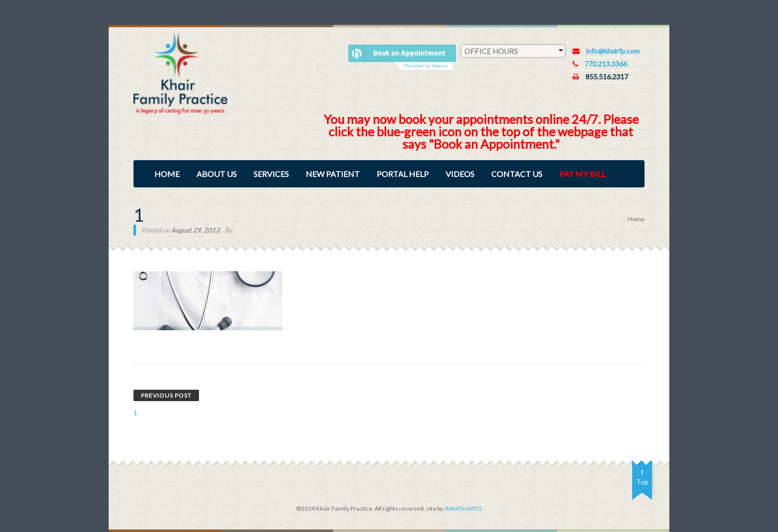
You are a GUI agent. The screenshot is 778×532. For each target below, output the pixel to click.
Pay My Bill (582, 174)
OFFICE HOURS (514, 51)
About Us (217, 174)
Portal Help (403, 174)
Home (167, 174)
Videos (460, 174)
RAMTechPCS (463, 508)
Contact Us (517, 174)
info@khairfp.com (613, 51)
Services (271, 174)
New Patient (333, 174)
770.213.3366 (606, 64)
